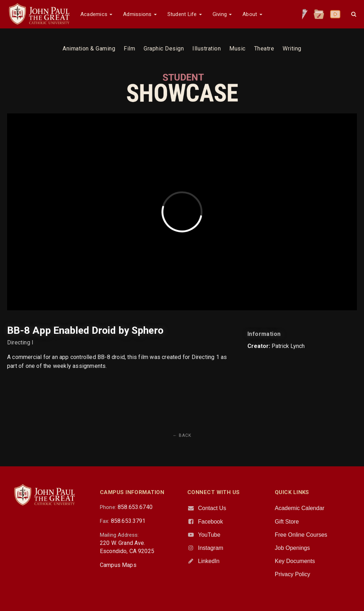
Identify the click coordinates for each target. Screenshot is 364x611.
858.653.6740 (135, 507)
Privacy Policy (293, 574)
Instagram (211, 548)
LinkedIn (209, 561)
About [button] (252, 14)
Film (129, 49)
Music (237, 49)
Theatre (264, 49)
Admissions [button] (140, 14)
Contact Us (212, 508)
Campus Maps (118, 565)
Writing (292, 49)
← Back (182, 435)
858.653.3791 (128, 521)
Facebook (210, 522)
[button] (354, 14)
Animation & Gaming (89, 49)
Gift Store (287, 522)
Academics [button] (96, 14)
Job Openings (292, 548)
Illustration (207, 49)
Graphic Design (164, 49)
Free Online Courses (301, 535)
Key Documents (295, 561)
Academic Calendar (300, 508)
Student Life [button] (185, 14)
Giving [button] (222, 14)
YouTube (209, 535)
